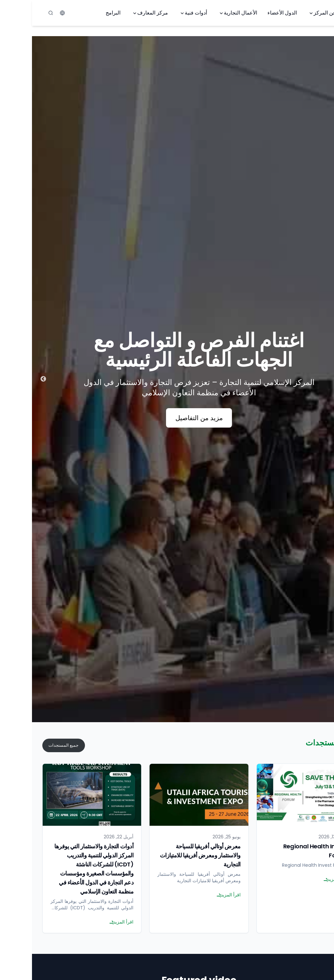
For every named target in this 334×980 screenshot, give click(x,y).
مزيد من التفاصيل (167, 418)
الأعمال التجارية (206, 13)
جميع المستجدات (31, 745)
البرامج (81, 13)
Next (11, 379)
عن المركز (290, 13)
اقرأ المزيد (303, 879)
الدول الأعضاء (250, 13)
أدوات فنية (161, 13)
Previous (323, 379)
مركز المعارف (118, 13)
